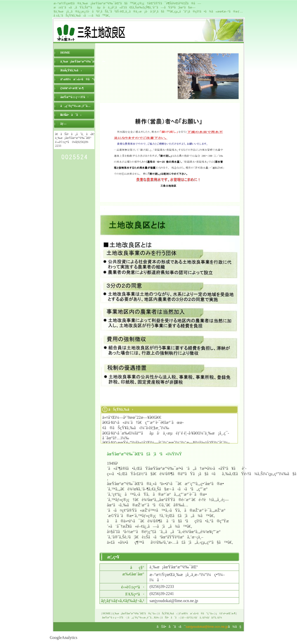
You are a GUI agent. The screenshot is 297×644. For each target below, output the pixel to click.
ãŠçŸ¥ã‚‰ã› (71, 70)
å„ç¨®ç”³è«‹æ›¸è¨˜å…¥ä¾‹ (76, 107)
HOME (65, 53)
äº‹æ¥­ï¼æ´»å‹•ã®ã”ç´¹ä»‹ (78, 81)
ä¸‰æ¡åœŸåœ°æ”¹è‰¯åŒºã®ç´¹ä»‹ (78, 63)
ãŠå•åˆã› (71, 115)
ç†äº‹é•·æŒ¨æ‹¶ (72, 88)
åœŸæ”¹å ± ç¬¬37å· (74, 97)
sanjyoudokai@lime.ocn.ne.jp (207, 627)
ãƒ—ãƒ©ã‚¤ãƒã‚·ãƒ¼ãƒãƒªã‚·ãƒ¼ (78, 125)
